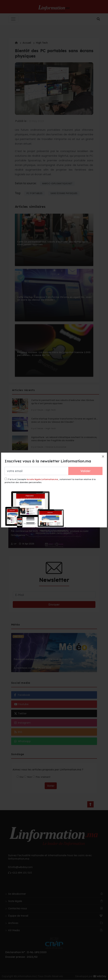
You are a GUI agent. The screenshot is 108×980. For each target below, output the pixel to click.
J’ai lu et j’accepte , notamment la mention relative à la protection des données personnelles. (50, 481)
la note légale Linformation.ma (42, 479)
